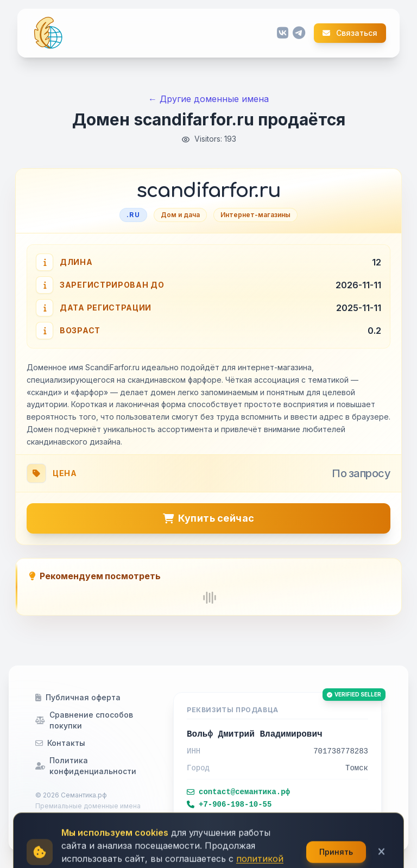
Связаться (350, 33)
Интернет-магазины (255, 215)
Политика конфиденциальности (86, 766)
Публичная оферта (78, 697)
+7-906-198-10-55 (229, 804)
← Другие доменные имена (208, 99)
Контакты (60, 743)
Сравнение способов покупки (84, 720)
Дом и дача (180, 215)
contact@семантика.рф (238, 792)
